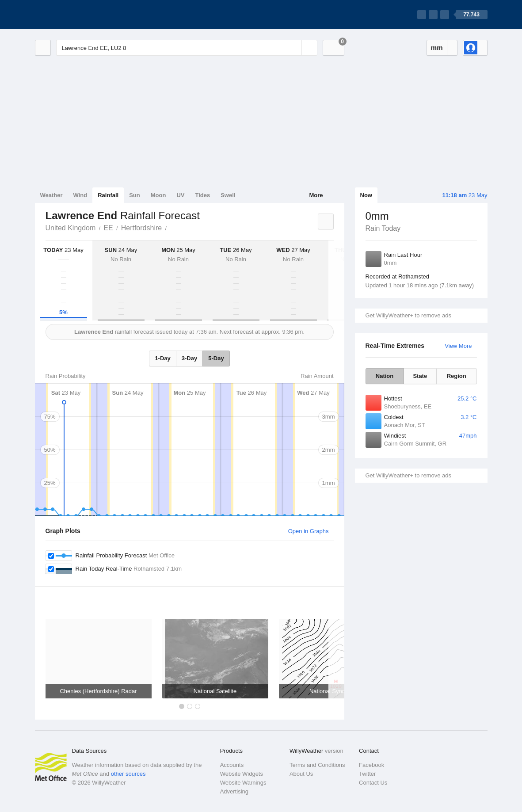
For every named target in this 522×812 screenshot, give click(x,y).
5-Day (216, 358)
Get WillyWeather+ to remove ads (408, 315)
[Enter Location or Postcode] (187, 48)
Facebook (371, 765)
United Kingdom (71, 228)
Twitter (367, 774)
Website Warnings (243, 783)
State (420, 376)
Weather (51, 195)
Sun (135, 195)
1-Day (162, 358)
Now (366, 195)
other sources (128, 774)
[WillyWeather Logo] (76, 15)
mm (437, 48)
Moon (158, 195)
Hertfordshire (141, 228)
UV (180, 195)
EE (108, 228)
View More (458, 346)
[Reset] (294, 48)
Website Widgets (242, 774)
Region (457, 376)
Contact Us (373, 783)
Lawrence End (171, 227)
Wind (80, 195)
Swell (228, 195)
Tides (202, 195)
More (316, 195)
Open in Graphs (309, 531)
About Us (301, 774)
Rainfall (108, 195)
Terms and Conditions (317, 765)
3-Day (189, 358)
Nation (385, 376)
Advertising (234, 791)
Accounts (232, 765)
